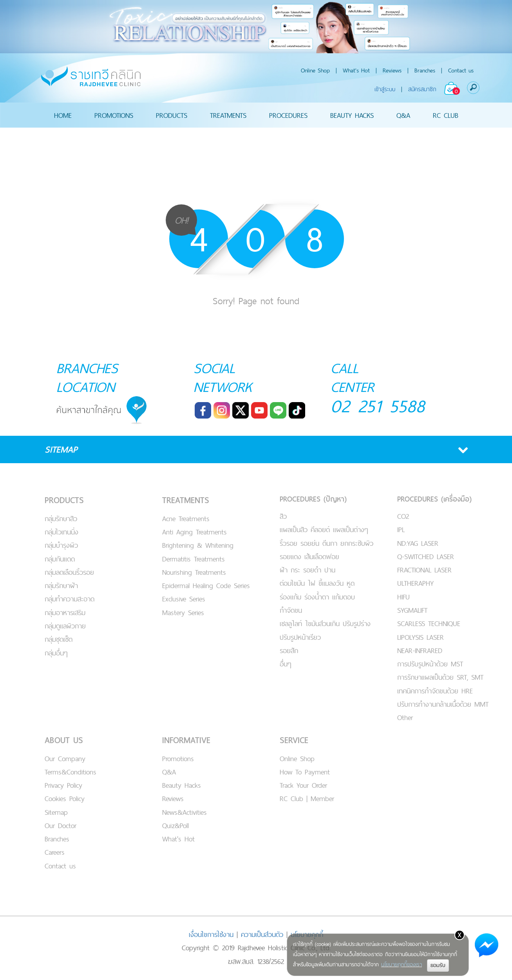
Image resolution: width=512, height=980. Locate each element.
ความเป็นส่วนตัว (262, 934)
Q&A (403, 115)
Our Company (65, 759)
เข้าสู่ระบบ (385, 89)
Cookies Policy (65, 799)
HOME (63, 115)
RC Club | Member (307, 799)
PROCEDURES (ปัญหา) (313, 499)
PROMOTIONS (114, 115)
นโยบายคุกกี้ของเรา (402, 964)
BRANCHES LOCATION (87, 377)
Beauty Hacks (182, 785)
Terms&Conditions (71, 772)
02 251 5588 (378, 406)
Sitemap (56, 812)
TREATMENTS (228, 115)
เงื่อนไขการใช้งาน (211, 934)
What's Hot (356, 70)
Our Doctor (61, 826)
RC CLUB (446, 115)
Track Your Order (303, 785)
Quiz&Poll (175, 826)
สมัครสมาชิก (422, 89)
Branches (425, 70)
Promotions (178, 759)
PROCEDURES (288, 115)
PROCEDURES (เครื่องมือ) (434, 499)
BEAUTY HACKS (352, 115)
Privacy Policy (63, 785)
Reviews (392, 70)
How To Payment (305, 772)
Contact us (461, 70)
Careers (55, 852)
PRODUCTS (172, 115)
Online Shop (315, 70)
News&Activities (185, 812)
